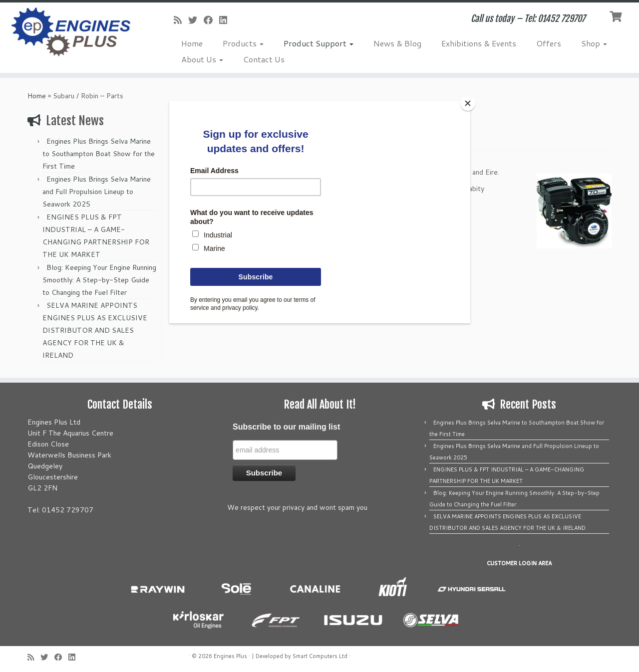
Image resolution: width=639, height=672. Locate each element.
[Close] (468, 103)
